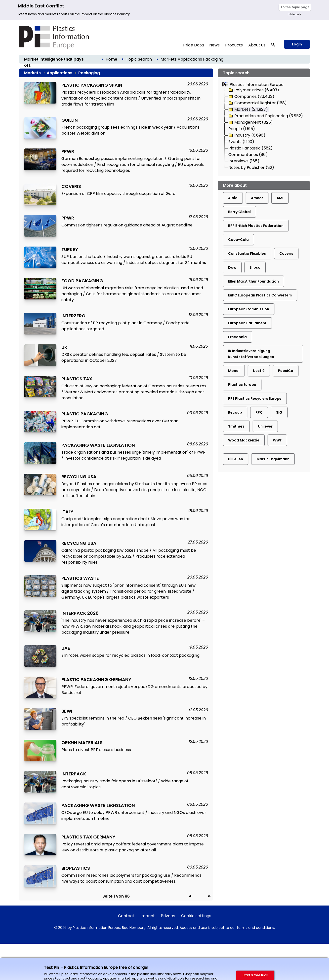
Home (111, 59)
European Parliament (247, 323)
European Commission (249, 309)
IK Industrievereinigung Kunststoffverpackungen (251, 354)
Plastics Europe (242, 385)
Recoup (235, 412)
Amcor (257, 198)
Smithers (236, 426)
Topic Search (139, 59)
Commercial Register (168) (257, 103)
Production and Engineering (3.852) (265, 116)
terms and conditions (255, 928)
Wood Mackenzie (244, 440)
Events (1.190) (241, 142)
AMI (280, 198)
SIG (279, 412)
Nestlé (259, 371)
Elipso (255, 267)
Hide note (295, 14)
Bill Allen (236, 459)
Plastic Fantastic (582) (250, 148)
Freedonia (237, 337)
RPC (259, 412)
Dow (232, 267)
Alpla (233, 198)
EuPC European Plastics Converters (260, 295)
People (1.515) (242, 129)
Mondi (234, 371)
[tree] (264, 129)
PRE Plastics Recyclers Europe (255, 399)
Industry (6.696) (247, 135)
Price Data (193, 45)
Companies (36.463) (251, 97)
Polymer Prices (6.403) (253, 90)
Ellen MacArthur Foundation (253, 281)
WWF (277, 440)
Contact (126, 916)
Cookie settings (196, 916)
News (214, 45)
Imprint (148, 916)
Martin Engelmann (273, 459)
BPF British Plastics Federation (256, 226)
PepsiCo (286, 371)
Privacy (168, 916)
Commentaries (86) (248, 155)
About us (257, 45)
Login (297, 44)
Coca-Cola (238, 240)
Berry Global (239, 212)
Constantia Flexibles (247, 254)
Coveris (286, 254)
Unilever (265, 426)
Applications (190, 59)
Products (234, 45)
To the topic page (295, 7)
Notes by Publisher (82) (251, 167)
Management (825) (250, 122)
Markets (169, 59)
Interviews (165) (244, 161)
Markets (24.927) (248, 109)
